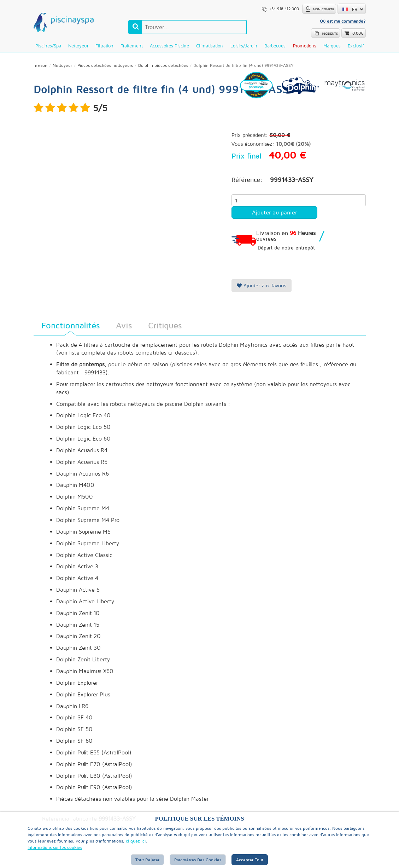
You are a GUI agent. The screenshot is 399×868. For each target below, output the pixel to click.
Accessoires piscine (169, 46)
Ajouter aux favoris (262, 285)
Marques (332, 46)
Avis (124, 325)
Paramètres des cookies (198, 860)
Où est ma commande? (343, 21)
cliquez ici (136, 841)
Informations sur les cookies (55, 847)
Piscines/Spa (48, 46)
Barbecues (275, 46)
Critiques (165, 325)
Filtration (104, 46)
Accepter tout (250, 860)
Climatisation (210, 46)
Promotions (305, 46)
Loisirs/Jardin (244, 46)
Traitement (132, 46)
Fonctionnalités (71, 325)
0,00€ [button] (358, 33)
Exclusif (356, 46)
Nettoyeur (78, 46)
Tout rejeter (147, 860)
